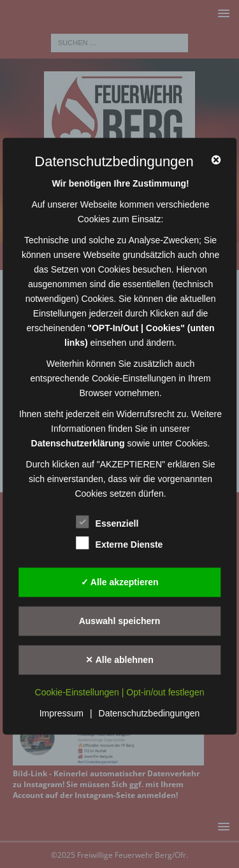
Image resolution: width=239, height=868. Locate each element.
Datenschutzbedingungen (149, 714)
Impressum (62, 714)
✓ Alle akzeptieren (120, 582)
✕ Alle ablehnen (119, 660)
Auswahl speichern (120, 621)
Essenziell (108, 523)
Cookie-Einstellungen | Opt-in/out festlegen (120, 693)
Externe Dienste (120, 544)
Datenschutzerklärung (78, 444)
